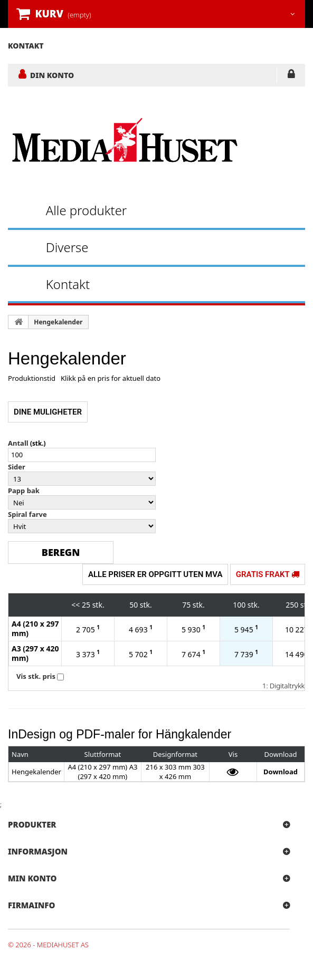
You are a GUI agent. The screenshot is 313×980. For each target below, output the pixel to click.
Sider (17, 467)
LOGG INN (291, 76)
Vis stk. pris (36, 676)
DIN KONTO (52, 75)
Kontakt (68, 284)
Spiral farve (27, 514)
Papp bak (24, 491)
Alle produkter (87, 210)
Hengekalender (58, 322)
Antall (18, 443)
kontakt (26, 46)
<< (75, 605)
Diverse (67, 247)
